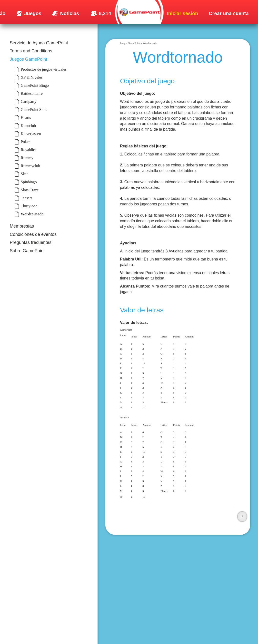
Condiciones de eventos (33, 234)
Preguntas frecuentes (31, 242)
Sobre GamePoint (27, 251)
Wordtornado (150, 43)
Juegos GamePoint (28, 59)
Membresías (22, 226)
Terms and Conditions (31, 51)
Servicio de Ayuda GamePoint (39, 43)
